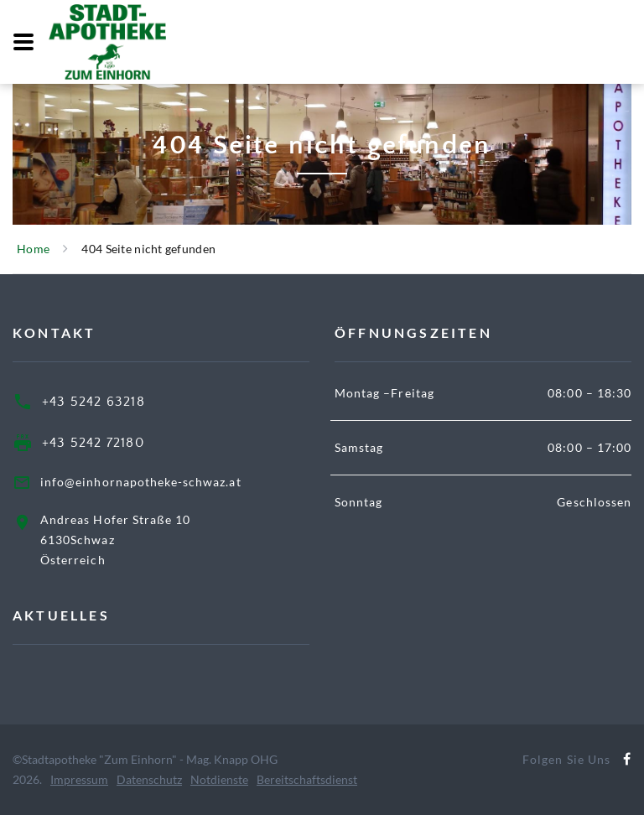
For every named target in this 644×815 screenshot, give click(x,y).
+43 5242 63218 (93, 402)
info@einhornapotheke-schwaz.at (141, 482)
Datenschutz (149, 779)
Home (33, 249)
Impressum (79, 779)
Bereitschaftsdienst (307, 779)
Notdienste (219, 779)
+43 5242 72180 (93, 443)
